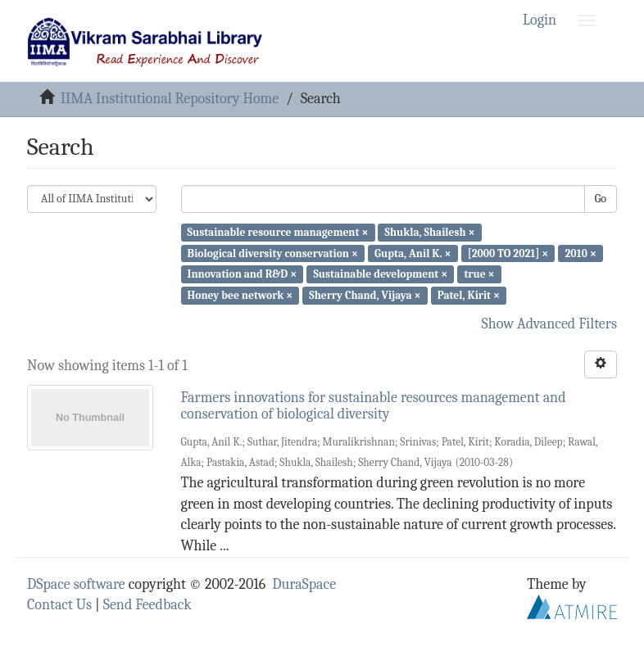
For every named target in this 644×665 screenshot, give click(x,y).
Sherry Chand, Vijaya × (365, 295)
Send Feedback (147, 605)
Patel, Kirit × (469, 295)
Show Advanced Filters (550, 324)
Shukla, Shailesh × (430, 232)
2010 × (581, 253)
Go (601, 199)
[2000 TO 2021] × (508, 253)
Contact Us (59, 605)
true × (479, 274)
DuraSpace (304, 584)
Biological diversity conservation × (273, 253)
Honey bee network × (240, 295)
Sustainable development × (380, 274)
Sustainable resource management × (278, 232)
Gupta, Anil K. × (413, 253)
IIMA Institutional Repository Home (170, 99)
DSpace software (76, 584)
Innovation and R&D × (243, 274)
